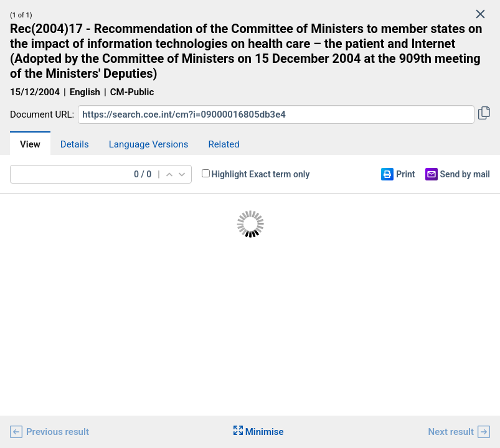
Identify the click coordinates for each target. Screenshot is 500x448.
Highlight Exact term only (261, 174)
